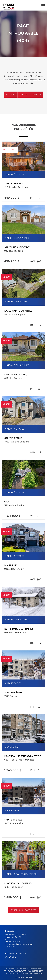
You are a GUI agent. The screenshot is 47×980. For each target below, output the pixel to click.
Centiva (29, 977)
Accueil (10, 95)
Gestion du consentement (33, 974)
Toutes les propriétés (24, 910)
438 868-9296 (15, 942)
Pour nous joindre (30, 95)
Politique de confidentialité (30, 972)
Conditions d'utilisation (13, 974)
